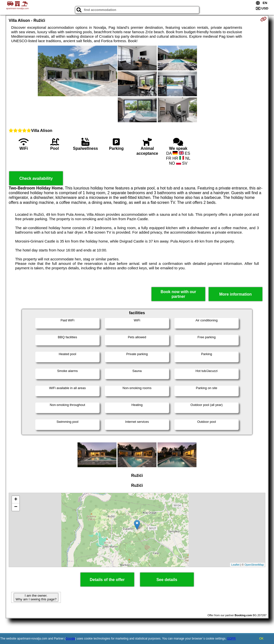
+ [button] (16, 500)
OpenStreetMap (254, 565)
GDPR (231, 639)
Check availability (36, 178)
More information (236, 294)
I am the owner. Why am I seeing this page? (36, 597)
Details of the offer (107, 580)
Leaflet (235, 565)
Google (70, 639)
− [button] (16, 507)
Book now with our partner (178, 294)
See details (167, 580)
